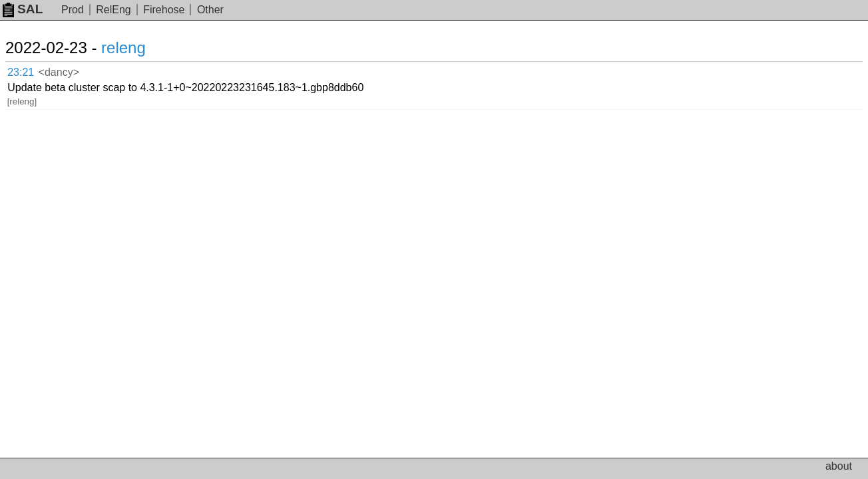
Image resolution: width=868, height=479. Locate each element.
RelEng (113, 10)
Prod (73, 10)
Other (210, 10)
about (839, 466)
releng (139, 48)
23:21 (34, 70)
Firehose (164, 10)
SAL (23, 9)
